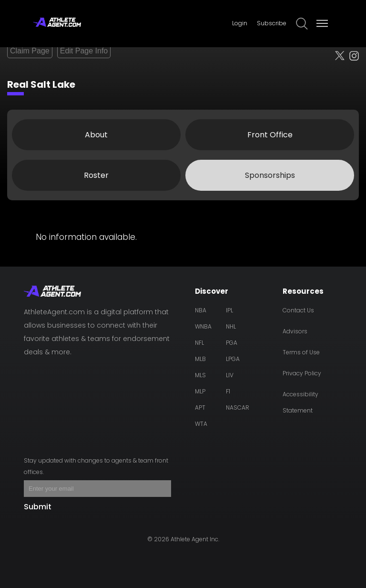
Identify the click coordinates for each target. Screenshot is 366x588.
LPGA (233, 359)
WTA (201, 424)
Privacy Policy (302, 373)
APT (200, 407)
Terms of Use (301, 352)
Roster (96, 175)
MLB (200, 359)
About (96, 135)
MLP (200, 391)
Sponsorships (270, 175)
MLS (200, 375)
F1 (228, 391)
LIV (230, 375)
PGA (232, 343)
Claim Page (30, 51)
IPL (229, 310)
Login (240, 23)
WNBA (203, 326)
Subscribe (272, 23)
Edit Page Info (84, 51)
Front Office (270, 135)
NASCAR (238, 407)
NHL (231, 326)
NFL (199, 343)
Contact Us (298, 310)
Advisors (295, 331)
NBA (201, 310)
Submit (38, 507)
